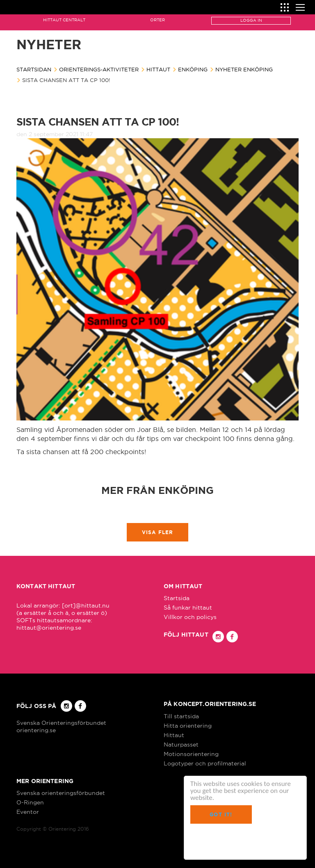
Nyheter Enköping (244, 69)
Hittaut (158, 69)
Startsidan (34, 69)
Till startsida (181, 716)
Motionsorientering (191, 754)
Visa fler (158, 532)
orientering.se (36, 730)
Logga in (251, 20)
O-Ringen (30, 802)
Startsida (177, 598)
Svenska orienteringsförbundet (61, 793)
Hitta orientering (188, 726)
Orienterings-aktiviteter (99, 69)
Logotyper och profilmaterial (205, 763)
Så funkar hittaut (188, 608)
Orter (157, 20)
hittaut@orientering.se (49, 628)
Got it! (221, 814)
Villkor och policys (190, 617)
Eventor (28, 812)
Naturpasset (181, 745)
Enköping (193, 69)
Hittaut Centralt (64, 20)
